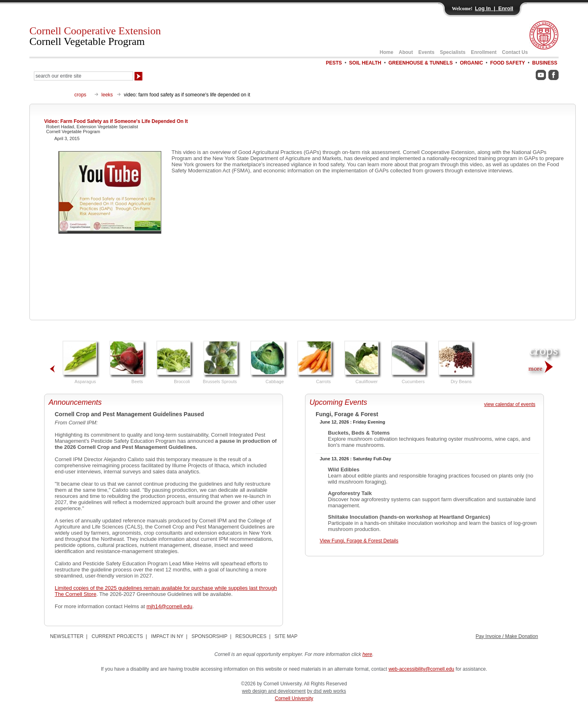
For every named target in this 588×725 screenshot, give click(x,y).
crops (80, 95)
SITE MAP (286, 636)
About (406, 52)
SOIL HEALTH (365, 63)
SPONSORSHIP (209, 636)
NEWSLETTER (67, 636)
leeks (107, 95)
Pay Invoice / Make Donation (507, 636)
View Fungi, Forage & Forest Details (359, 541)
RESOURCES (251, 636)
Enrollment (484, 52)
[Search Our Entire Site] (84, 76)
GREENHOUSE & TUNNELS (420, 63)
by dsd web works (326, 691)
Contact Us (515, 52)
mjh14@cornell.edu (169, 606)
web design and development (274, 691)
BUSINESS (545, 63)
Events (427, 52)
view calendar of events (510, 404)
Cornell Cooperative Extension (95, 36)
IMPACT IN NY (167, 636)
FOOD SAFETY (507, 63)
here (367, 654)
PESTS (334, 63)
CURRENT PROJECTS (117, 636)
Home (386, 52)
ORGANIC (471, 63)
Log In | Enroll (494, 8)
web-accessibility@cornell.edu (421, 669)
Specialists (453, 52)
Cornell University (294, 698)
